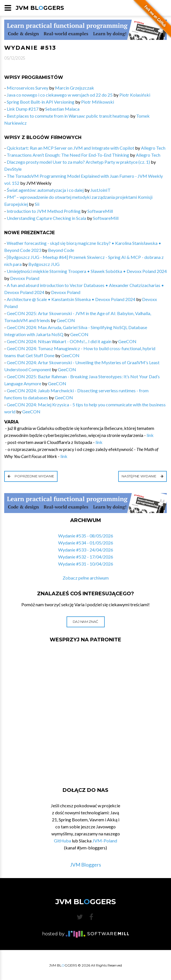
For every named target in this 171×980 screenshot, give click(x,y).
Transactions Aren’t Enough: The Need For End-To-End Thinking (68, 155)
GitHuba (62, 841)
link (150, 435)
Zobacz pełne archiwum (86, 578)
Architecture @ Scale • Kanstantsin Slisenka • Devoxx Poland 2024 (71, 299)
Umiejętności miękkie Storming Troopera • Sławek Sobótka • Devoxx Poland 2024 (87, 271)
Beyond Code (61, 250)
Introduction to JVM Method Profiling (44, 211)
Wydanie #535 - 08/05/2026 (86, 536)
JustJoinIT (101, 190)
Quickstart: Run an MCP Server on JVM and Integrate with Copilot (70, 148)
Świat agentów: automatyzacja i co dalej (45, 190)
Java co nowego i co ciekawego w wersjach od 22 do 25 (60, 95)
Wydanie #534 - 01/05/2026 (86, 543)
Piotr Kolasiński (135, 95)
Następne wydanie (142, 476)
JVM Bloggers (85, 865)
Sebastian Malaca (62, 109)
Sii (37, 204)
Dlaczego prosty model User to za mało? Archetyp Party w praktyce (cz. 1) (78, 162)
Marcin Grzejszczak (75, 88)
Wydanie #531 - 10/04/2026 (86, 564)
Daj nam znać (85, 622)
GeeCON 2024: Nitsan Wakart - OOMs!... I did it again (59, 341)
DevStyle (13, 169)
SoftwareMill (100, 211)
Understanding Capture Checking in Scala (46, 218)
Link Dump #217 (23, 109)
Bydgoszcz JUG (44, 264)
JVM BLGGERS (40, 8)
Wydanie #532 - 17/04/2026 (86, 557)
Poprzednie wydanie (31, 476)
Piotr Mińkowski (98, 102)
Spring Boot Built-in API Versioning (41, 102)
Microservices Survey (28, 88)
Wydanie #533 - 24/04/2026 (86, 550)
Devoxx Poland (25, 278)
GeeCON (66, 320)
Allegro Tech (153, 148)
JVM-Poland (105, 841)
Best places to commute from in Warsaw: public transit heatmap (68, 116)
